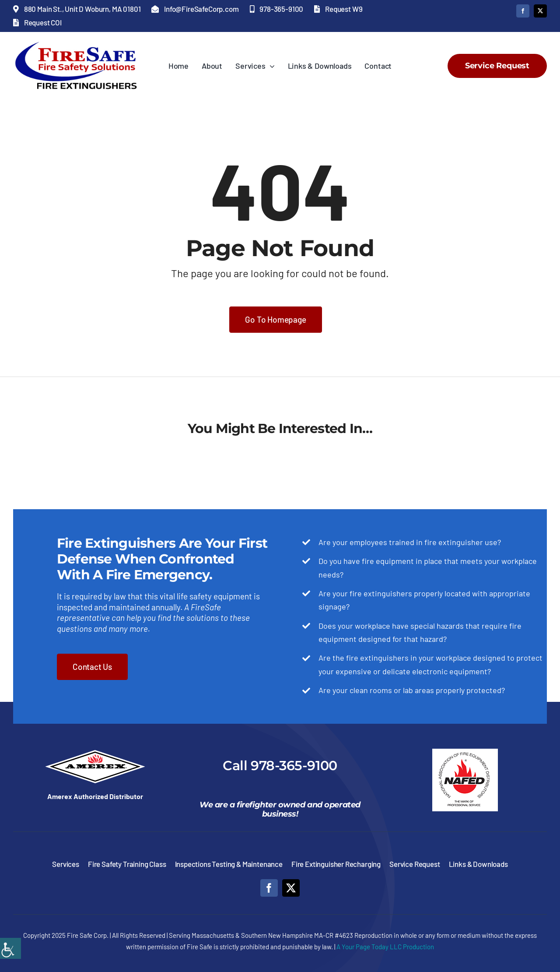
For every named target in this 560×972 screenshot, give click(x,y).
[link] (10, 948)
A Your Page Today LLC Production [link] (385, 947)
